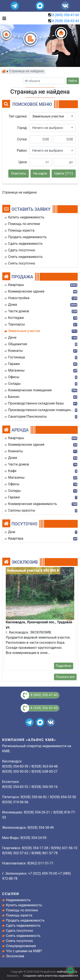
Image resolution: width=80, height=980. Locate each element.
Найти (73, 81)
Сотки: (22, 139)
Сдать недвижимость (23, 926)
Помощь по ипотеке (22, 910)
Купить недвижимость (24, 905)
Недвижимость (18, 900)
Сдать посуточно (20, 931)
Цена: (23, 162)
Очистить (19, 173)
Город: (22, 128)
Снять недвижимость (23, 936)
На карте (40, 173)
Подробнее (64, 666)
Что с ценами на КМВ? (24, 951)
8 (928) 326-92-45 (66, 21)
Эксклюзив (15, 956)
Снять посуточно (20, 941)
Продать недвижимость (25, 920)
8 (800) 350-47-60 (66, 15)
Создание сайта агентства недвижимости (51, 976)
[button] (53, 116)
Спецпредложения (21, 946)
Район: (22, 151)
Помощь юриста (19, 915)
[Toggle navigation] (3, 18)
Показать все (65, 677)
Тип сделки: (18, 116)
